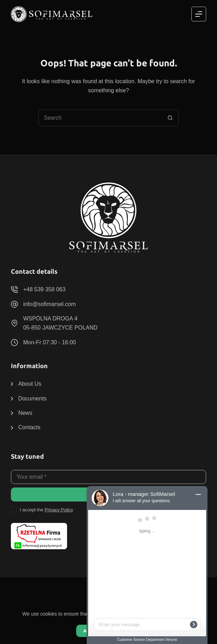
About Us (30, 384)
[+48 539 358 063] (14, 290)
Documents (32, 399)
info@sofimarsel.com (50, 304)
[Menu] (199, 14)
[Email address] (108, 477)
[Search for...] (100, 118)
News (25, 413)
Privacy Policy (59, 510)
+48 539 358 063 (44, 289)
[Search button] (170, 118)
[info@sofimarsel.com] (14, 304)
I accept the (46, 510)
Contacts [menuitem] (29, 427)
